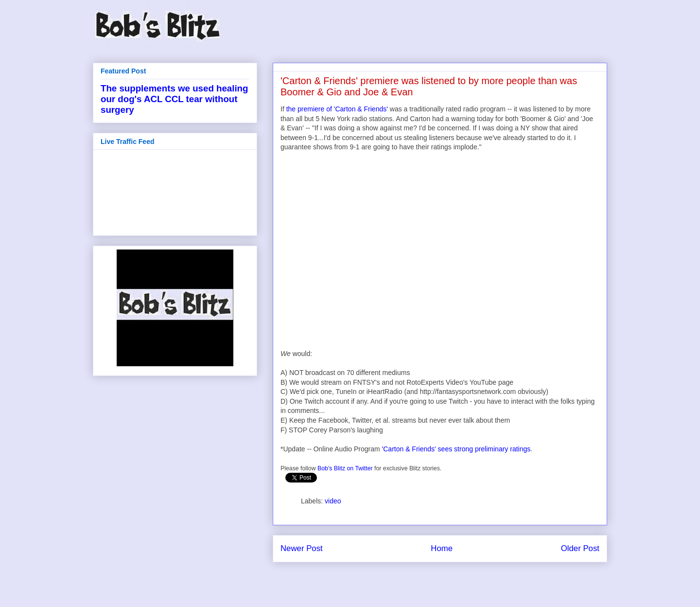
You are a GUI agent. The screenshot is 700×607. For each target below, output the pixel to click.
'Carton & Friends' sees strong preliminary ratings (456, 449)
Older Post (580, 548)
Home (442, 548)
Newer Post (302, 548)
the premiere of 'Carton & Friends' (337, 109)
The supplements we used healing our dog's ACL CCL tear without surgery (174, 99)
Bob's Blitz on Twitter (345, 468)
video (333, 501)
